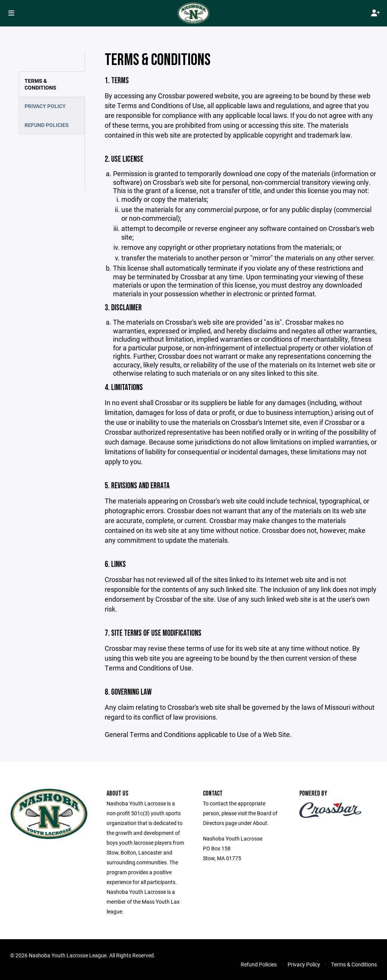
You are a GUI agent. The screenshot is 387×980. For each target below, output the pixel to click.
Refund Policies (47, 125)
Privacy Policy (45, 106)
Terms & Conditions (40, 84)
